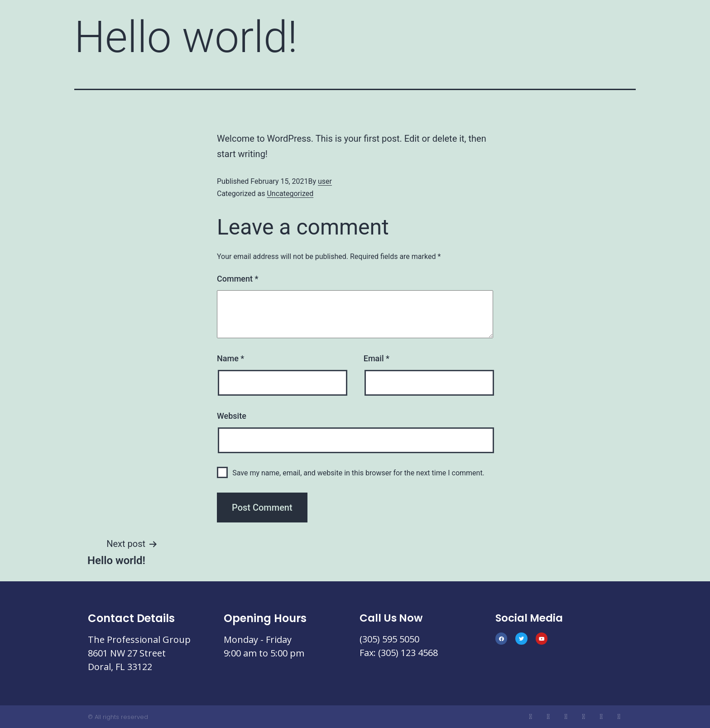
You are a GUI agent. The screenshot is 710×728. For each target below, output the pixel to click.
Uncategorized (290, 194)
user (325, 181)
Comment (237, 279)
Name (230, 358)
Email (377, 358)
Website (232, 416)
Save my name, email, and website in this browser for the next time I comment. (358, 473)
